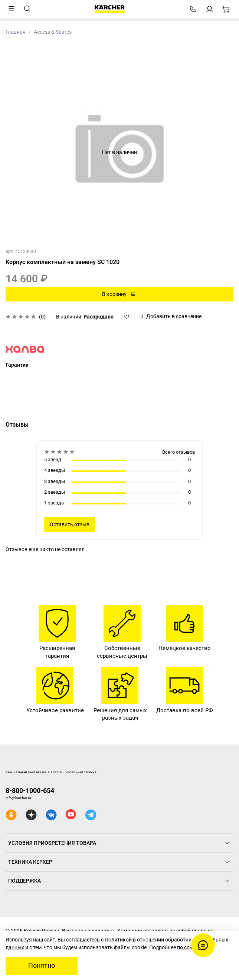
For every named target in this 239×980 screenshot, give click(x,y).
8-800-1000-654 (30, 791)
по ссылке (189, 947)
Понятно (42, 966)
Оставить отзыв (70, 524)
